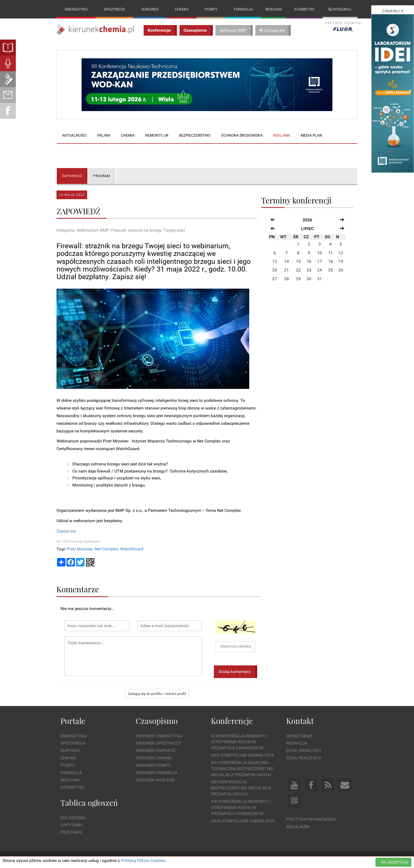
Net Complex (106, 549)
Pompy (211, 9)
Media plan (311, 135)
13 (275, 262)
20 (275, 270)
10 (319, 253)
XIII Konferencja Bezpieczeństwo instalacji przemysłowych (241, 788)
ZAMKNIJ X (393, 11)
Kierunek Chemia (154, 758)
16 (309, 262)
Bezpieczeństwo (195, 135)
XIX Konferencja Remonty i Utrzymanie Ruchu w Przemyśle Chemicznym (241, 807)
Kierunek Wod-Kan (155, 780)
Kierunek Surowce (156, 750)
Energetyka (76, 9)
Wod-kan (273, 9)
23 (309, 270)
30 (309, 279)
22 (298, 270)
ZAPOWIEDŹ (72, 176)
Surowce (150, 9)
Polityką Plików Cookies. (144, 860)
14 (286, 262)
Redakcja (297, 743)
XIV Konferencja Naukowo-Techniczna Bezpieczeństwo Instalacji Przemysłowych (242, 769)
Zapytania (72, 825)
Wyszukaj (340, 9)
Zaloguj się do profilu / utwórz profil (157, 694)
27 (275, 279)
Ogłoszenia (73, 818)
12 (341, 253)
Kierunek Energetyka (159, 736)
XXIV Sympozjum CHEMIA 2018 (242, 755)
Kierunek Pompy (153, 765)
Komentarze (78, 589)
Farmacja (243, 9)
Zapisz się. (67, 531)
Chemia (182, 9)
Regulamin (298, 827)
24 (319, 270)
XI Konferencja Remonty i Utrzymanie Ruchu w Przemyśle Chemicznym (239, 742)
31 (319, 279)
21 (286, 270)
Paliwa (104, 135)
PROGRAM (102, 176)
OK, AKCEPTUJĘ (394, 862)
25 (331, 270)
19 (341, 262)
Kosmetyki (304, 9)
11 (331, 253)
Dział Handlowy (304, 750)
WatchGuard (132, 549)
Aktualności (74, 135)
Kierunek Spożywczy (158, 743)
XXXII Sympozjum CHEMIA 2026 (243, 821)
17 (319, 262)
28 (286, 279)
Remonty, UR (157, 135)
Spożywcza (114, 9)
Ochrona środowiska (242, 135)
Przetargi (71, 832)
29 (298, 279)
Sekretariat (299, 736)
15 (298, 262)
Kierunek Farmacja (157, 773)
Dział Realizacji (304, 758)
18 (331, 262)
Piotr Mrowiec (80, 549)
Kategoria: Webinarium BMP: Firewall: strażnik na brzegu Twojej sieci (121, 230)
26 (341, 270)
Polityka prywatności (311, 819)
